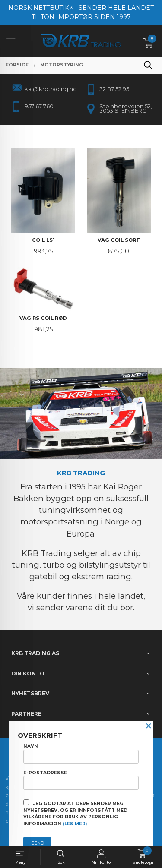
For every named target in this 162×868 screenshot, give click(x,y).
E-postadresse (81, 780)
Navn (81, 753)
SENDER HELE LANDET (116, 8)
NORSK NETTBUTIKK (41, 8)
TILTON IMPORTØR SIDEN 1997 (81, 17)
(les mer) (75, 824)
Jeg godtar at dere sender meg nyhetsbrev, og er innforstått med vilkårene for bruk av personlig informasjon (75, 813)
